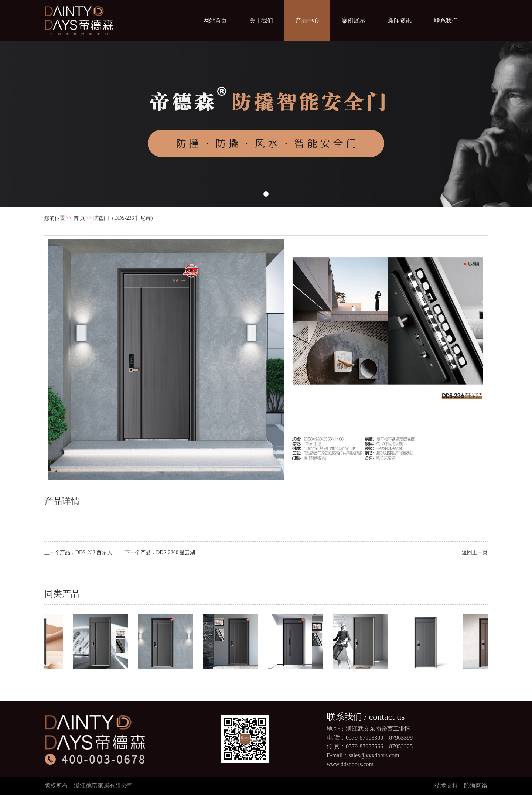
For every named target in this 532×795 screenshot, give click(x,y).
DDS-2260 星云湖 (175, 552)
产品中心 (307, 21)
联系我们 (446, 21)
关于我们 (261, 21)
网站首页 (215, 21)
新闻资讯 (400, 21)
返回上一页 (475, 552)
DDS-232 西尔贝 (94, 552)
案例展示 (354, 21)
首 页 (79, 218)
